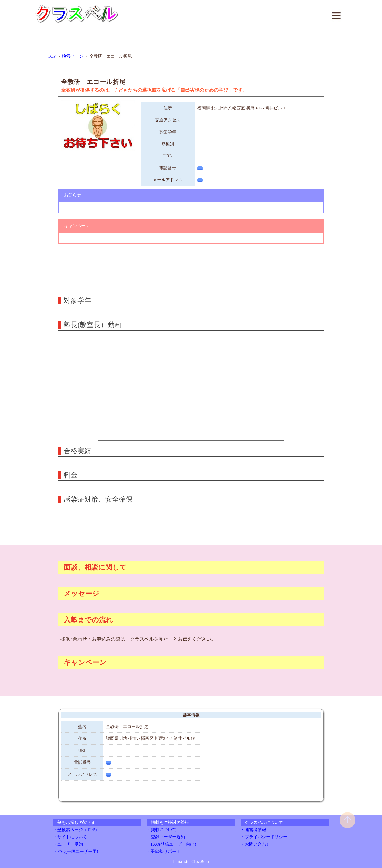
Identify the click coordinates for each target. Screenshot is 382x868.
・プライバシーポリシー (264, 837)
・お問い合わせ (255, 844)
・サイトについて (70, 837)
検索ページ (72, 56)
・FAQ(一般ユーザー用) (75, 851)
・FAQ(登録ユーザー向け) (171, 844)
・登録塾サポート (164, 851)
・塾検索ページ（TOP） (76, 830)
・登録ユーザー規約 (166, 837)
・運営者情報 (253, 830)
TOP (52, 56)
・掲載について (162, 830)
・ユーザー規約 (68, 844)
